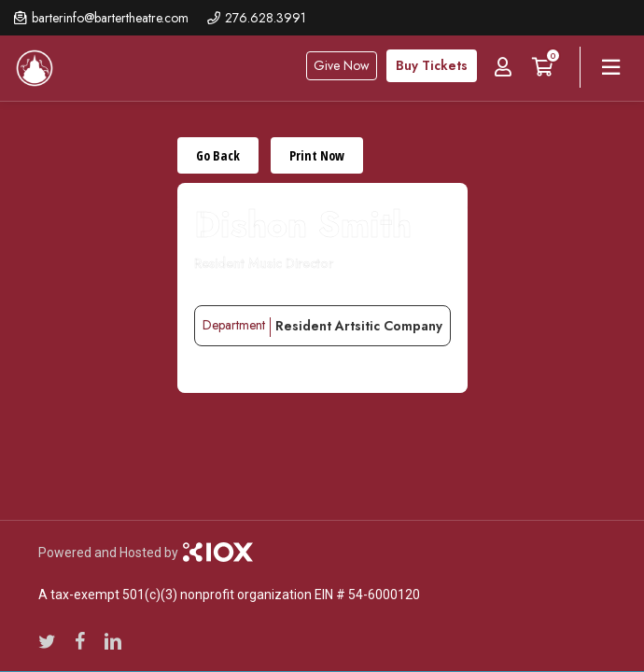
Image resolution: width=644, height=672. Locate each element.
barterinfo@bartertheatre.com (110, 18)
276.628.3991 (266, 18)
